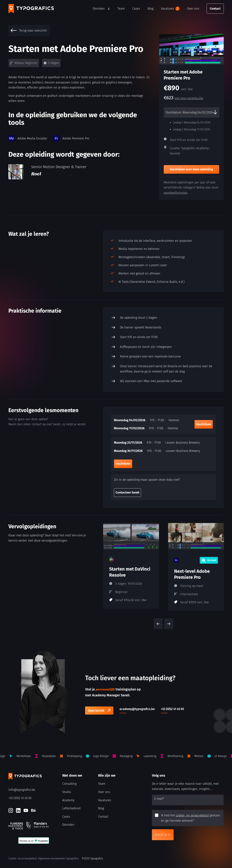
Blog (150, 9)
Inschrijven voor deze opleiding (191, 169)
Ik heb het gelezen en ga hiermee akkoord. (191, 818)
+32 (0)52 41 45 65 (20, 798)
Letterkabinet (71, 808)
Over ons (193, 9)
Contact (215, 9)
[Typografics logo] (31, 9)
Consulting (69, 784)
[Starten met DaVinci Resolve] (131, 566)
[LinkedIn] (18, 810)
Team (121, 9)
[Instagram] (11, 810)
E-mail (159, 799)
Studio (67, 792)
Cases (136, 9)
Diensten (99, 9)
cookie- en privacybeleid (192, 815)
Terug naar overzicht (29, 31)
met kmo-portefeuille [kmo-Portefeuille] (189, 98)
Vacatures (170, 9)
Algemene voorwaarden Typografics (58, 858)
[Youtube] (26, 810)
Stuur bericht (96, 710)
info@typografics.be (22, 790)
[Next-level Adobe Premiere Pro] (196, 567)
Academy (68, 800)
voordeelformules (176, 193)
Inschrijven (204, 424)
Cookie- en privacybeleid (23, 858)
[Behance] (33, 810)
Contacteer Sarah (127, 493)
